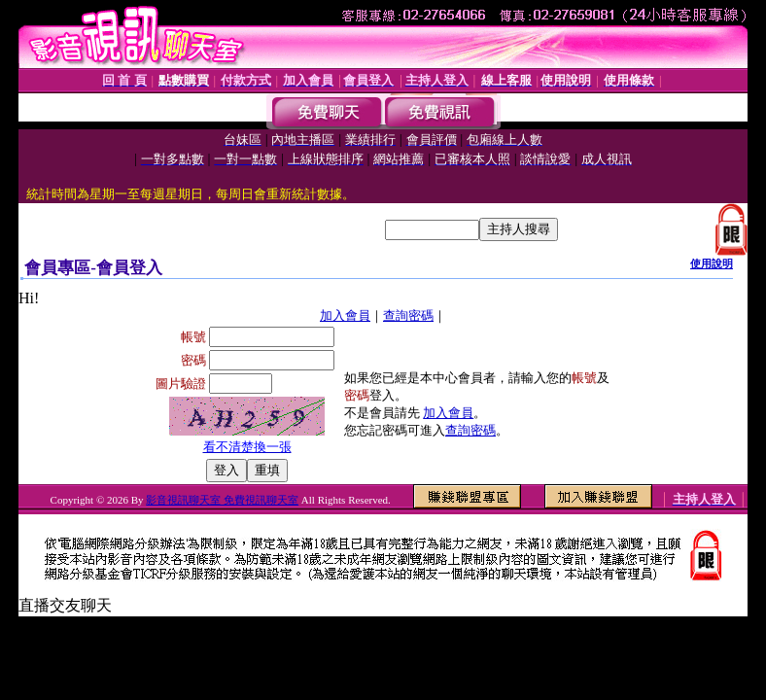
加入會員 (345, 315)
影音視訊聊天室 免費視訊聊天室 (222, 500)
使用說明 (712, 263)
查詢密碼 (408, 315)
